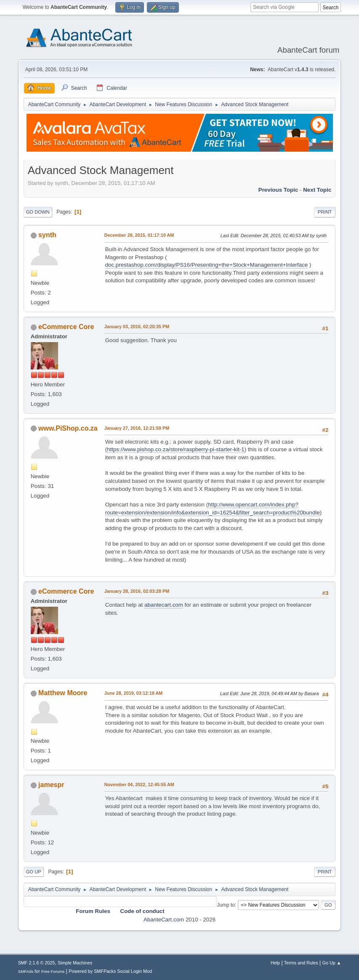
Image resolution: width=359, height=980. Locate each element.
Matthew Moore (63, 693)
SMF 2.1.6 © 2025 (37, 963)
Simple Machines (75, 963)
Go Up (34, 872)
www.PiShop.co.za (68, 428)
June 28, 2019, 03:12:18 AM (134, 693)
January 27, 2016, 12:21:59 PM (137, 428)
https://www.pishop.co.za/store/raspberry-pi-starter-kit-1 (176, 449)
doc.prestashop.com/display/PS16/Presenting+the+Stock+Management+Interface (207, 265)
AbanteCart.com (164, 920)
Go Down (38, 212)
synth (47, 235)
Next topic (317, 190)
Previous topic (278, 190)
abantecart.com (164, 605)
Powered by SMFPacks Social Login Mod (110, 971)
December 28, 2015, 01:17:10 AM (139, 235)
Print (325, 212)
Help (275, 963)
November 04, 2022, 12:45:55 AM (139, 785)
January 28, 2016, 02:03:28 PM (137, 591)
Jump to (226, 905)
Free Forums (53, 971)
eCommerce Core (66, 327)
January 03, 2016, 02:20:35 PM (137, 327)
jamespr (51, 785)
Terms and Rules (301, 963)
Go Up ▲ (332, 963)
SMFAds (26, 971)
